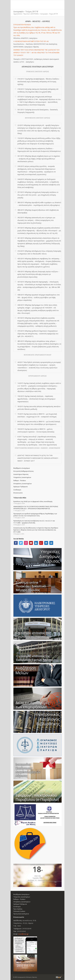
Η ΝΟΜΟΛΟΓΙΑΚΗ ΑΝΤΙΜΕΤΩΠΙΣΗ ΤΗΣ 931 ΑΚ (31, 41)
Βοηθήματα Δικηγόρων (22, 468)
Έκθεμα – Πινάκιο (20, 480)
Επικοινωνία (18, 493)
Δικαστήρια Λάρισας (21, 474)
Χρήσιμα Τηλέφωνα (20, 487)
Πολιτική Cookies (19, 911)
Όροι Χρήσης (18, 909)
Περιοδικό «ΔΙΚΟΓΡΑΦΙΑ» (31, 14)
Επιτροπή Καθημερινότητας (24, 471)
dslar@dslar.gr (23, 934)
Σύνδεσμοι (17, 490)
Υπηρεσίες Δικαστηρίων (22, 477)
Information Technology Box (59, 977)
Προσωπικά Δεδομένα (21, 914)
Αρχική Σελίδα (18, 14)
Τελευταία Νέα (20, 498)
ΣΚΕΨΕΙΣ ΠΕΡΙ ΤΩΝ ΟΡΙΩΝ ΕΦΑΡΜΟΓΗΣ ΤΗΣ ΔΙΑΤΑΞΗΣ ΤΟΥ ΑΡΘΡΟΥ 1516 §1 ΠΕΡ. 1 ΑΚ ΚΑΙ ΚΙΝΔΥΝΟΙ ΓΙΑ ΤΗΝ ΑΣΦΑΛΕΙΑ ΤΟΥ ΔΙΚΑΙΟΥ (36, 53)
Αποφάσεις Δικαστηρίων (23, 484)
